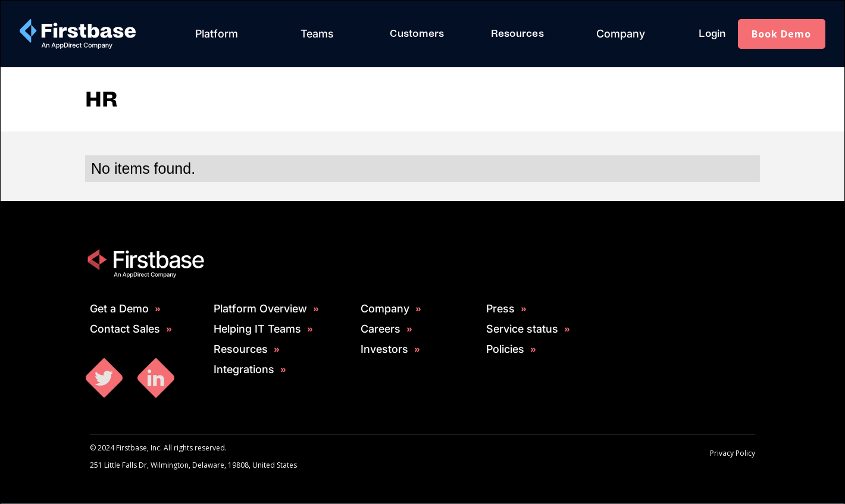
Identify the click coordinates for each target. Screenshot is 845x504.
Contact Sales (125, 329)
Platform (217, 34)
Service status (522, 329)
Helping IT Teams (257, 329)
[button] (217, 34)
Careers (381, 329)
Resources (517, 34)
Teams (317, 34)
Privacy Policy (733, 453)
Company (621, 34)
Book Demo (781, 34)
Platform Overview (260, 309)
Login (712, 34)
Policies (505, 349)
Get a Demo (119, 309)
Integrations (244, 370)
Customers (417, 34)
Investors (384, 349)
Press (500, 309)
